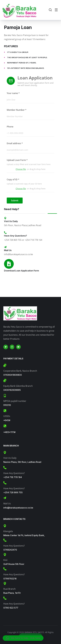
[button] (23, 638)
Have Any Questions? (15, 236)
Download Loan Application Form (21, 271)
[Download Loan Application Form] (9, 264)
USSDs (7, 416)
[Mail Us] (5, 247)
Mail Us (8, 250)
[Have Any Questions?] (5, 233)
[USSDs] (5, 411)
